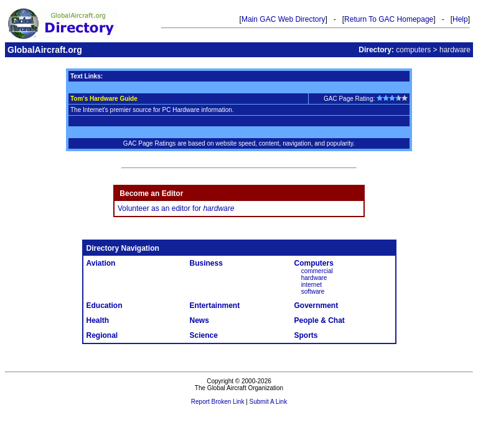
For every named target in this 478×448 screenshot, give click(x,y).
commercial (317, 271)
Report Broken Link (218, 402)
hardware (314, 278)
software (313, 292)
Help (460, 19)
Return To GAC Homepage (389, 19)
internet (312, 285)
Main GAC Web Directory (283, 19)
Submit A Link (269, 402)
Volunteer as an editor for (176, 208)
